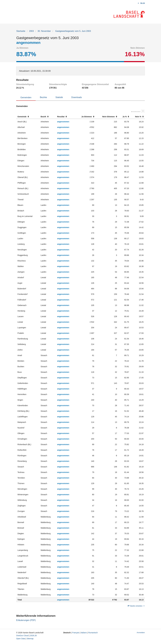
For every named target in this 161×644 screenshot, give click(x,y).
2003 (31, 31)
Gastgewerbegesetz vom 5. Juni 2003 (73, 31)
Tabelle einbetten (136, 606)
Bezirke (43, 97)
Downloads (77, 97)
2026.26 (33, 636)
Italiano (84, 633)
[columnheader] (28, 117)
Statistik (59, 97)
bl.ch (143, 3)
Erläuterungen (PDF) (26, 620)
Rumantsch (93, 633)
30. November (44, 31)
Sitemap (30, 639)
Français (76, 633)
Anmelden (141, 633)
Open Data (21, 639)
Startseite (21, 31)
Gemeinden (26, 97)
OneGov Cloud (22, 636)
